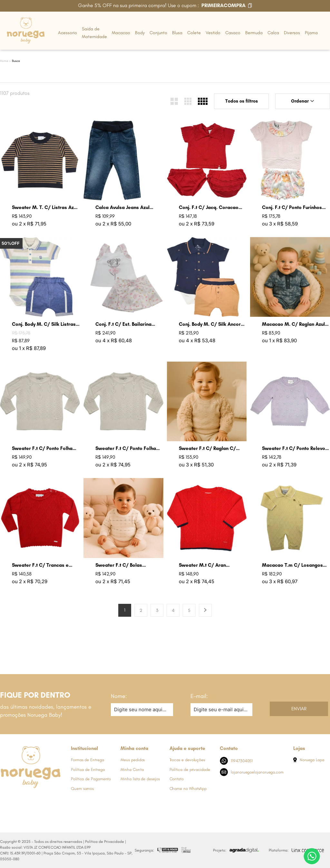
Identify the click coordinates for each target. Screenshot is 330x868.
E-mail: (199, 696)
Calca (273, 33)
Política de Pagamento (91, 779)
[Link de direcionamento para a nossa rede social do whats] (31, 800)
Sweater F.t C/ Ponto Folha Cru (126, 449)
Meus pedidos (133, 760)
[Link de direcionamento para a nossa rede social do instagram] (18, 800)
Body (140, 33)
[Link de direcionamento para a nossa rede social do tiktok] (56, 800)
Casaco (233, 33)
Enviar (299, 709)
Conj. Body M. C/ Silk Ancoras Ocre (213, 324)
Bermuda (254, 33)
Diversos (292, 33)
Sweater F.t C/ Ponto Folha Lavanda (42, 449)
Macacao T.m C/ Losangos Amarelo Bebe (292, 565)
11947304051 (236, 761)
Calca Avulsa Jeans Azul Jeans (122, 208)
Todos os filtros (242, 101)
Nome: (119, 696)
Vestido (213, 33)
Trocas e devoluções (187, 760)
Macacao (121, 33)
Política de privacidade (190, 769)
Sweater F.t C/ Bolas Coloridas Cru (119, 565)
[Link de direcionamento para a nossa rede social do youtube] (44, 800)
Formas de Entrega (87, 760)
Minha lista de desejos (140, 779)
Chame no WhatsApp (188, 788)
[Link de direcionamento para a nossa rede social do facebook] (5, 800)
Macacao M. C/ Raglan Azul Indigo (293, 324)
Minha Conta (132, 769)
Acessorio (68, 33)
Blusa (177, 33)
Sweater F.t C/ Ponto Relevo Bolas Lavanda (294, 449)
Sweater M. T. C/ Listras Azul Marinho (45, 208)
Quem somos (82, 788)
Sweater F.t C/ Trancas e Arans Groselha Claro (40, 565)
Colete (194, 33)
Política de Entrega (88, 769)
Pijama (311, 33)
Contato (177, 779)
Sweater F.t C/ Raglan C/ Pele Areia (207, 449)
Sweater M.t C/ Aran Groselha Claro (202, 565)
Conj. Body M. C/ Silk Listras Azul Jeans (44, 324)
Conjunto (158, 33)
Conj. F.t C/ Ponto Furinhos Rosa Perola (292, 208)
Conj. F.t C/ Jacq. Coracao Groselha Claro (209, 208)
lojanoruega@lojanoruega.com (252, 772)
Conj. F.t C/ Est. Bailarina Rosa (123, 324)
